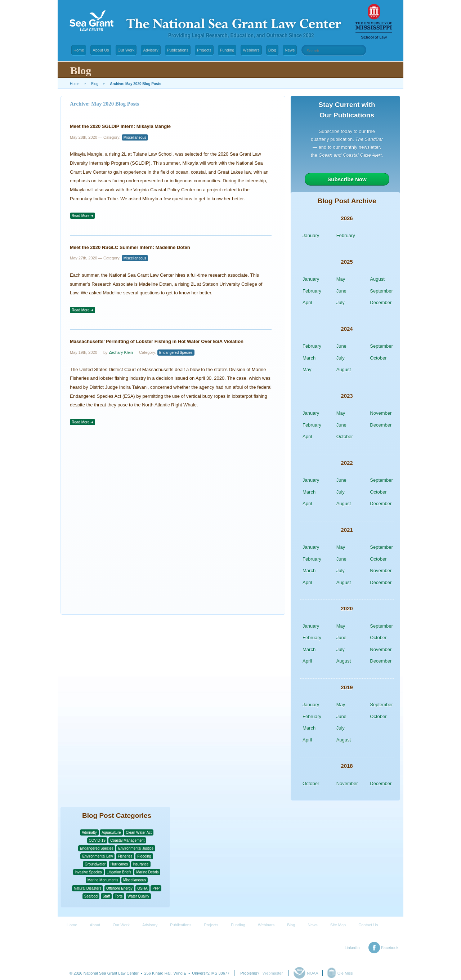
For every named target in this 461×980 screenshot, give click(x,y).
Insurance (141, 864)
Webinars (251, 50)
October (378, 358)
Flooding (144, 856)
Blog (272, 50)
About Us (101, 50)
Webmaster (273, 973)
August (377, 279)
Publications (178, 50)
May (341, 279)
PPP (156, 888)
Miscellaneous (135, 137)
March (309, 358)
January (311, 235)
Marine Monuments (103, 880)
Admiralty (89, 832)
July (341, 302)
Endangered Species (176, 353)
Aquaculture (111, 832)
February (346, 235)
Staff (106, 896)
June (341, 291)
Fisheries (125, 856)
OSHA (142, 888)
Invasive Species (88, 872)
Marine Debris (147, 872)
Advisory (151, 50)
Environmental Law (97, 856)
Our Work (126, 50)
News (290, 50)
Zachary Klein (121, 352)
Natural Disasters (88, 888)
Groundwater (95, 864)
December (381, 302)
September (381, 291)
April (307, 302)
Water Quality (138, 896)
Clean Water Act (139, 832)
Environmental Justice (136, 848)
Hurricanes (119, 864)
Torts (119, 896)
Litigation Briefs (119, 872)
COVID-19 (97, 840)
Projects (204, 50)
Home (79, 50)
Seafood (91, 896)
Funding (227, 50)
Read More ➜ (82, 216)
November (381, 413)
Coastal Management (127, 840)
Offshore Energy (119, 888)
